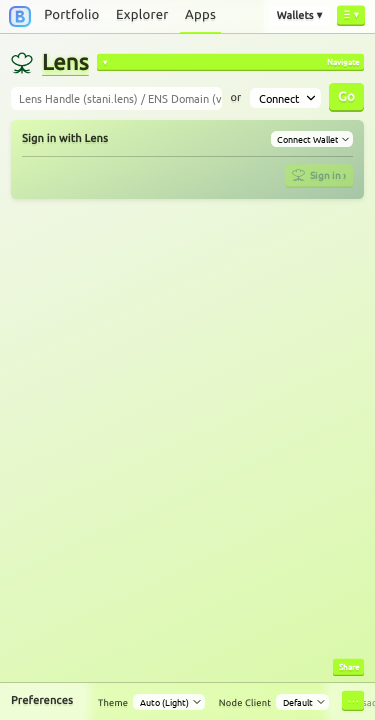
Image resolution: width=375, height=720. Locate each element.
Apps (200, 15)
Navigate (343, 61)
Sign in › (319, 174)
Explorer (142, 15)
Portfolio (71, 15)
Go (346, 95)
